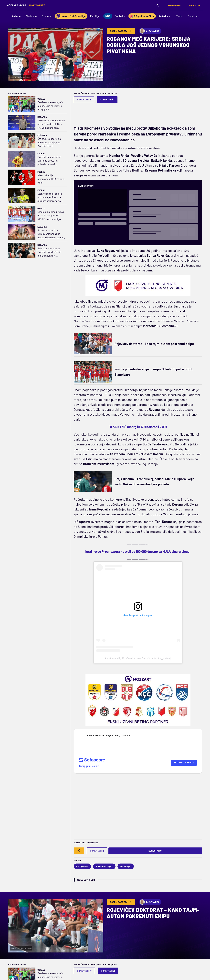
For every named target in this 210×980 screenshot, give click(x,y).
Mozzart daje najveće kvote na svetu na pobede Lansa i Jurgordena (49, 161)
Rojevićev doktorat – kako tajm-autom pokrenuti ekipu (154, 344)
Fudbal (41, 154)
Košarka (42, 117)
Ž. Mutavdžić (150, 31)
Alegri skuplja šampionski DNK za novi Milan (51, 179)
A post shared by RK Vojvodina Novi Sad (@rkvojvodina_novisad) (138, 658)
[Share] (79, 851)
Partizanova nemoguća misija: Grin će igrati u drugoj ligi (50, 106)
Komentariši (107, 100)
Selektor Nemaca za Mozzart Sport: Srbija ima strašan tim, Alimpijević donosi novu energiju (51, 252)
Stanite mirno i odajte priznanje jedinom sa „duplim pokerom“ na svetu (50, 197)
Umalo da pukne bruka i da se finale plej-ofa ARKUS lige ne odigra (51, 215)
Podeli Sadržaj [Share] (121, 31)
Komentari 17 (84, 971)
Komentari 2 (84, 100)
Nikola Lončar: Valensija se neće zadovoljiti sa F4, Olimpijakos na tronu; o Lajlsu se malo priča (51, 124)
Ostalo (41, 99)
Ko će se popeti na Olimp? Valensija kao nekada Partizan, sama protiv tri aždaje (50, 234)
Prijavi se (195, 5)
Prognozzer (174, 5)
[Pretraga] (158, 5)
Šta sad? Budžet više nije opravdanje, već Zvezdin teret (49, 142)
